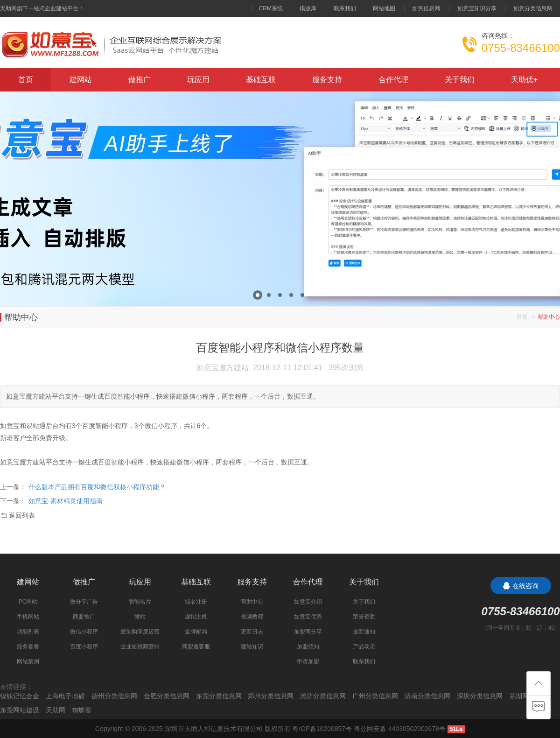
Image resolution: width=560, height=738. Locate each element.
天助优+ (524, 80)
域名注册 (196, 602)
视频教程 (252, 617)
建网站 (81, 80)
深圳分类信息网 (480, 696)
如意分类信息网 (533, 8)
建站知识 (252, 647)
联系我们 (345, 8)
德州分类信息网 (114, 696)
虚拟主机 (196, 617)
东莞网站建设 (20, 710)
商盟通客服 (196, 647)
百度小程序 (84, 647)
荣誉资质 (364, 617)
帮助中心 (252, 602)
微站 (140, 617)
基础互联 (261, 80)
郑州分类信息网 (271, 696)
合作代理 (393, 80)
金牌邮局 (196, 632)
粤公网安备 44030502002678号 (400, 729)
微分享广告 (84, 602)
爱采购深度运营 (140, 632)
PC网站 (28, 602)
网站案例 (28, 661)
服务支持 (327, 80)
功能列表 (28, 632)
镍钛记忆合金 (20, 696)
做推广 (140, 80)
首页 (26, 80)
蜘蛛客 (82, 710)
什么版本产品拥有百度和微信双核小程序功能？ (97, 487)
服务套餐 (28, 647)
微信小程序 (84, 632)
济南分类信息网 (427, 696)
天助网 (56, 710)
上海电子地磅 (65, 696)
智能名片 (140, 602)
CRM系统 (271, 8)
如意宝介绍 (308, 602)
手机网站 (28, 617)
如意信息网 (426, 8)
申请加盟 (308, 661)
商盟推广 (84, 617)
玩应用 (198, 80)
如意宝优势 (308, 617)
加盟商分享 (308, 632)
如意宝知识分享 (477, 8)
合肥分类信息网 (167, 696)
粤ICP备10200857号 (322, 729)
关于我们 (460, 80)
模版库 (308, 8)
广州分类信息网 (375, 696)
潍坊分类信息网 (323, 696)
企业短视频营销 (140, 647)
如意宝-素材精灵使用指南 (66, 501)
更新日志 (252, 632)
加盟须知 (308, 647)
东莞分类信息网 (219, 696)
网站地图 (384, 8)
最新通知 (364, 632)
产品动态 (364, 647)
